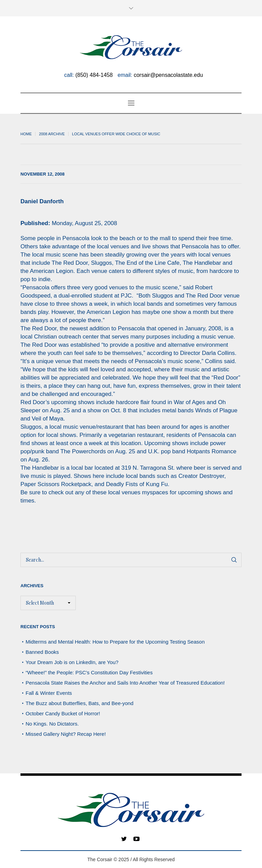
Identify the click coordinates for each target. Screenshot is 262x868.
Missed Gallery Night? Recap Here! (66, 734)
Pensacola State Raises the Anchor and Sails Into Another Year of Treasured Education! (125, 683)
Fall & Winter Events (49, 693)
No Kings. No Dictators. (52, 724)
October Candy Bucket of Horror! (63, 713)
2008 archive (52, 134)
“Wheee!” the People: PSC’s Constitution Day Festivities (89, 672)
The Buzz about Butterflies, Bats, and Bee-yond (79, 703)
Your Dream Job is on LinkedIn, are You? (72, 662)
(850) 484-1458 (94, 75)
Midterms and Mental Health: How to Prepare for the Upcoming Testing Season (115, 642)
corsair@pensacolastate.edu (168, 75)
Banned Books (42, 652)
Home (26, 134)
